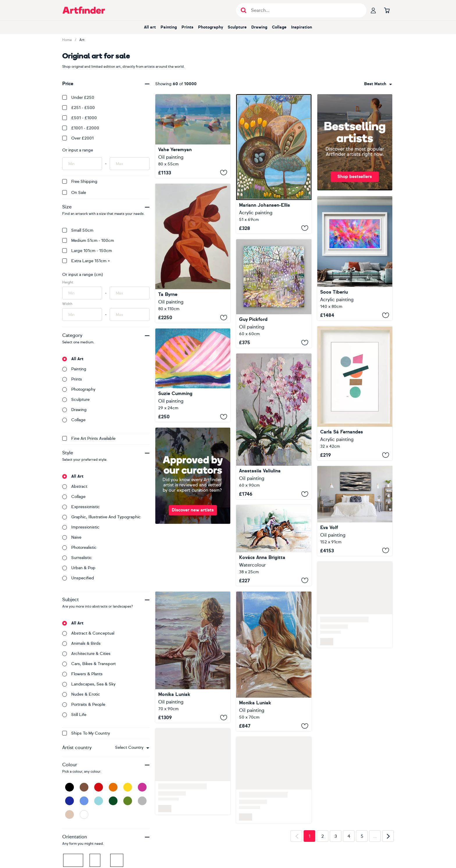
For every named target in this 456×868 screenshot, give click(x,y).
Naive (72, 537)
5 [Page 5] (362, 836)
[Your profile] (373, 10)
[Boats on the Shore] (193, 136)
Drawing (259, 27)
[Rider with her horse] (274, 545)
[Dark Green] (113, 801)
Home (67, 40)
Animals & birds (81, 643)
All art (150, 27)
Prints (187, 27)
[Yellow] (128, 787)
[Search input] (304, 10)
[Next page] (388, 836)
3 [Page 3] (336, 836)
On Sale (74, 193)
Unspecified (78, 578)
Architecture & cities (86, 654)
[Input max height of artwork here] (130, 293)
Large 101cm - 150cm (87, 251)
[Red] (99, 787)
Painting (169, 27)
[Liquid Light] (355, 511)
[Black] (70, 787)
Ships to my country (86, 733)
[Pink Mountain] (193, 375)
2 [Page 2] (323, 836)
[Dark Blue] (70, 801)
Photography (211, 27)
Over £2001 (78, 138)
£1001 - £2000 (81, 128)
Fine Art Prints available (89, 439)
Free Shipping (80, 182)
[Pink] (142, 787)
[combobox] (132, 748)
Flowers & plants (82, 674)
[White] (84, 815)
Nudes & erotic (81, 694)
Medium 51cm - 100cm (88, 241)
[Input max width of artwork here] (130, 315)
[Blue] (84, 801)
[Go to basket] (387, 10)
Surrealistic (77, 558)
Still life (74, 715)
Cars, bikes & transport (89, 664)
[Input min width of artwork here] (82, 315)
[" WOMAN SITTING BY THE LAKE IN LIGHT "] (193, 657)
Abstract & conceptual (88, 633)
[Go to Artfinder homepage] (84, 10)
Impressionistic (81, 527)
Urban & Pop (79, 568)
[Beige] (70, 815)
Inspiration (302, 27)
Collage (279, 27)
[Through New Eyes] (274, 293)
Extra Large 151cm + (86, 261)
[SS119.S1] (355, 393)
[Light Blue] (99, 801)
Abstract (75, 486)
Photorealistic (79, 548)
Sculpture (237, 27)
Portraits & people (84, 704)
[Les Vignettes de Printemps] (274, 164)
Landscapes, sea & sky (89, 684)
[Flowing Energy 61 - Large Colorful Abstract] (355, 258)
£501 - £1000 (80, 118)
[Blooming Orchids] (274, 426)
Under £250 (78, 98)
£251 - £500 (79, 108)
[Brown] (84, 787)
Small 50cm (78, 230)
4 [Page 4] (349, 836)
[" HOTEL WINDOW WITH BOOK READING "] (274, 661)
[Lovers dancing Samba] (193, 253)
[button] (132, 748)
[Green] (128, 801)
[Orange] (113, 787)
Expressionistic (81, 507)
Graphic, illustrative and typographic (101, 517)
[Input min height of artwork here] (82, 293)
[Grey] (142, 801)
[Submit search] (244, 10)
